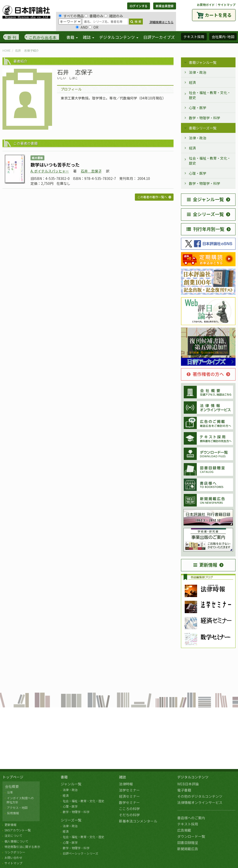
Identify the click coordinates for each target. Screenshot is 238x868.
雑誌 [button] (89, 37)
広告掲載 (184, 830)
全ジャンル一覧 (205, 199)
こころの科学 (129, 809)
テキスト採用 (188, 824)
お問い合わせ (13, 857)
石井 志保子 (91, 171)
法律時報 (126, 784)
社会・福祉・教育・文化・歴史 (210, 95)
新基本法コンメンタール (138, 821)
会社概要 (12, 786)
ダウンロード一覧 (191, 836)
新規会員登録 (165, 6)
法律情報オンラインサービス (200, 802)
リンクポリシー (15, 852)
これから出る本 (43, 37)
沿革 (10, 792)
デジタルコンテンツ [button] (119, 37)
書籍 (64, 777)
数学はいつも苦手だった (55, 165)
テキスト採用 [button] (194, 37)
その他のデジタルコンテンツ (200, 796)
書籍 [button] (72, 37)
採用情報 (13, 813)
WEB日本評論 (188, 784)
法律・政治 (198, 72)
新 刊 (12, 37)
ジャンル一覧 (71, 784)
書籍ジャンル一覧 (203, 62)
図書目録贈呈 (188, 843)
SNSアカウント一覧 (18, 830)
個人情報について (16, 841)
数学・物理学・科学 (205, 118)
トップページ (13, 777)
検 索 (136, 21)
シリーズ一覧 (71, 820)
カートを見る (218, 15)
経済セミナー (129, 796)
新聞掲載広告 (188, 849)
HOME (7, 50)
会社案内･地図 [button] (223, 37)
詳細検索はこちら (161, 22)
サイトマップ (227, 5)
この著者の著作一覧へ (152, 197)
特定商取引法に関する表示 (22, 847)
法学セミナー (129, 790)
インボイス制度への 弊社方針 (19, 800)
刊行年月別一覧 (205, 229)
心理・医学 (198, 108)
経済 (192, 82)
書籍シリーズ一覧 (203, 128)
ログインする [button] (139, 6)
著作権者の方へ (205, 374)
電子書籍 (184, 790)
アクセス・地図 (17, 808)
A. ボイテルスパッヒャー (50, 171)
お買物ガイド (206, 5)
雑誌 (122, 777)
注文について (13, 835)
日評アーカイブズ (159, 37)
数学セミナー (129, 802)
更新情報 (205, 565)
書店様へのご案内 (191, 818)
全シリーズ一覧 (205, 214)
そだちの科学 (129, 815)
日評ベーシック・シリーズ (80, 853)
